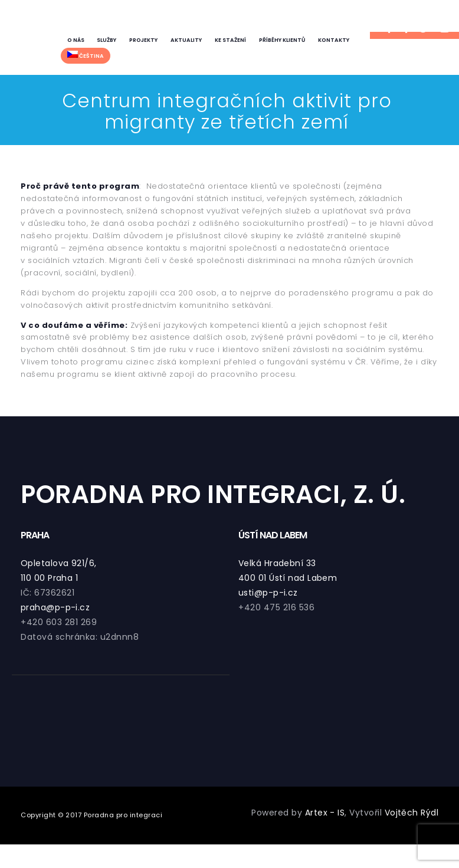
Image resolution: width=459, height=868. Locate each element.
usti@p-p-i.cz (268, 593)
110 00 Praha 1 (50, 578)
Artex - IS (324, 813)
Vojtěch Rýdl (411, 813)
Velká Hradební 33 (278, 563)
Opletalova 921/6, (59, 563)
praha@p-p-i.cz (55, 607)
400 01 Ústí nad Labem (288, 578)
